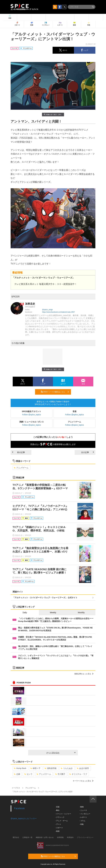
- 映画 (57, 831)
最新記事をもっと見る (84, 674)
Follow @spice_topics (32, 415)
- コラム (82, 821)
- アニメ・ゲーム (61, 821)
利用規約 (70, 837)
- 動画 (81, 807)
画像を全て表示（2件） (53, 114)
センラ (28, 774)
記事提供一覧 (27, 837)
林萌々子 (35, 768)
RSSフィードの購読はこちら (55, 392)
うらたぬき (67, 768)
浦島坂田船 (51, 768)
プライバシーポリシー (85, 837)
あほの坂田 (83, 768)
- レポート (83, 817)
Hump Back (20, 768)
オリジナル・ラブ (78, 774)
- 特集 (81, 824)
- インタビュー (85, 814)
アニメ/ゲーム (21, 468)
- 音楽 (57, 807)
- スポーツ (59, 828)
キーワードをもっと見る (83, 781)
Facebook (19, 808)
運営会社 (16, 837)
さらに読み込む (61, 753)
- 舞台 (57, 810)
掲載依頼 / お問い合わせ (45, 837)
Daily (25, 613)
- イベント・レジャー (63, 814)
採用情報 (60, 837)
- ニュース (83, 810)
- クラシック (60, 817)
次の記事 (88, 452)
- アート (58, 824)
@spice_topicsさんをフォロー (24, 818)
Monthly (81, 613)
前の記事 (18, 452)
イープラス (16, 788)
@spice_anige (47, 310)
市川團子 (60, 774)
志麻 (17, 774)
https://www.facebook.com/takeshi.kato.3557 (58, 312)
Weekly (53, 613)
